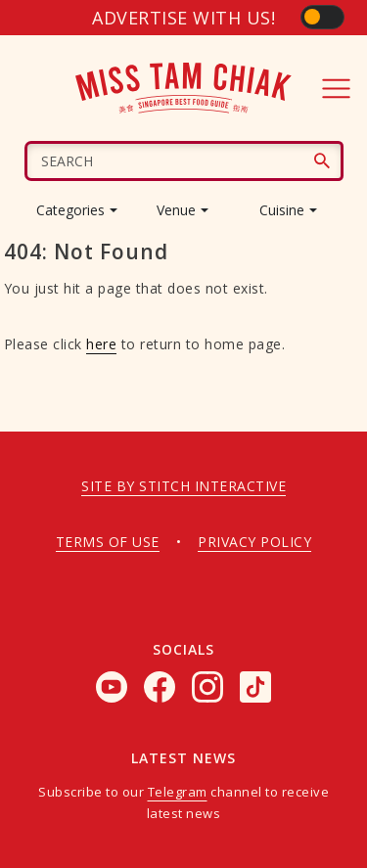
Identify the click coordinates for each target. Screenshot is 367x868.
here (101, 344)
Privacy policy (254, 542)
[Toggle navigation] (337, 88)
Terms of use (108, 542)
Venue (176, 210)
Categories (70, 210)
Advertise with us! (183, 18)
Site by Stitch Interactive (183, 486)
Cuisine (282, 210)
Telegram (178, 792)
